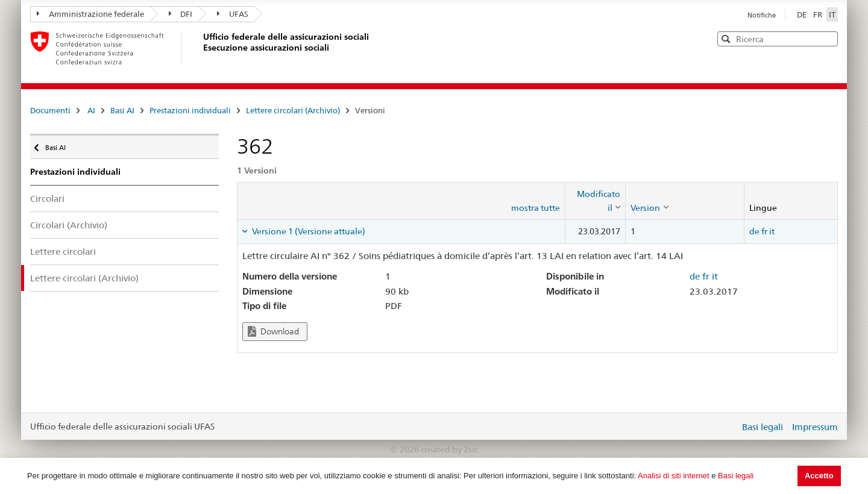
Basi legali (736, 476)
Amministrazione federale (90, 14)
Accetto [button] (819, 476)
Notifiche (762, 15)
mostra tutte (536, 208)
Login (728, 427)
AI (91, 110)
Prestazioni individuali (190, 110)
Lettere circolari (63, 252)
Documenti (50, 110)
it (772, 231)
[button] (828, 38)
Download (273, 332)
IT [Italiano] (832, 14)
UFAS (233, 14)
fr (764, 231)
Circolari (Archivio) (69, 225)
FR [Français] (819, 14)
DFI (181, 14)
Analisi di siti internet (674, 476)
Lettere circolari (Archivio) (293, 110)
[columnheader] (596, 201)
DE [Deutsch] (803, 14)
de (754, 231)
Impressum (815, 427)
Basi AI (122, 110)
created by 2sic (449, 449)
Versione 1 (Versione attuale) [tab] (308, 231)
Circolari (47, 199)
